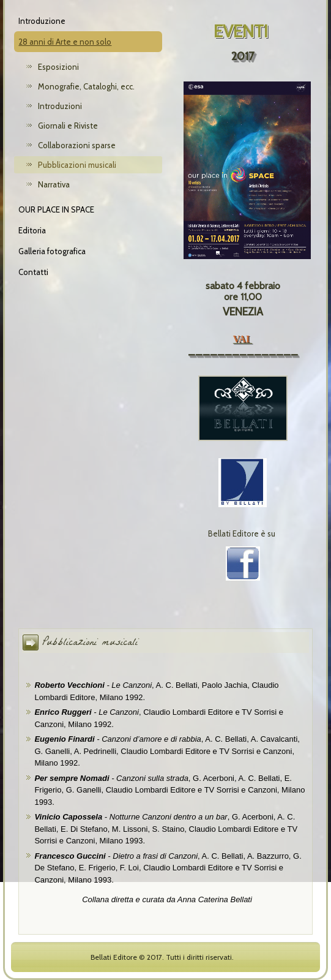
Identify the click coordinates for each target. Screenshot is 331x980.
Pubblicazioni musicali (77, 165)
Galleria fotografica (52, 251)
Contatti (33, 272)
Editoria (32, 230)
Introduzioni (60, 106)
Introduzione (42, 21)
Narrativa (54, 184)
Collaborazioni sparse (77, 145)
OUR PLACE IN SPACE (56, 209)
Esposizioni (58, 67)
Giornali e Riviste (68, 126)
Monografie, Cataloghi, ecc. (86, 86)
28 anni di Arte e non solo (65, 42)
